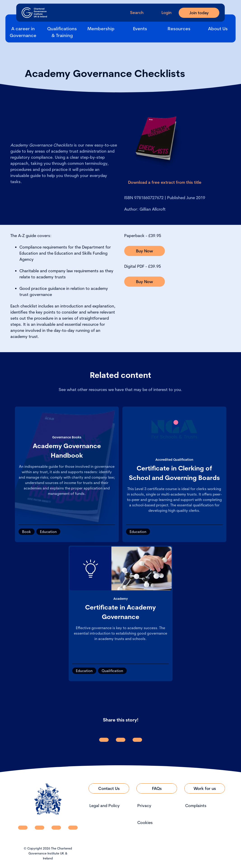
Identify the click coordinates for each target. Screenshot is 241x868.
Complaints (196, 806)
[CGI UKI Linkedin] (23, 828)
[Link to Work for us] (205, 788)
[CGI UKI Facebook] (40, 828)
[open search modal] (133, 13)
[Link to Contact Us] (109, 788)
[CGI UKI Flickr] (73, 828)
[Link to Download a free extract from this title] (165, 182)
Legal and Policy (105, 806)
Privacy (144, 806)
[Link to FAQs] (157, 788)
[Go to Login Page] (163, 13)
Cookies (145, 823)
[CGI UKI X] (56, 828)
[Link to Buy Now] (145, 251)
